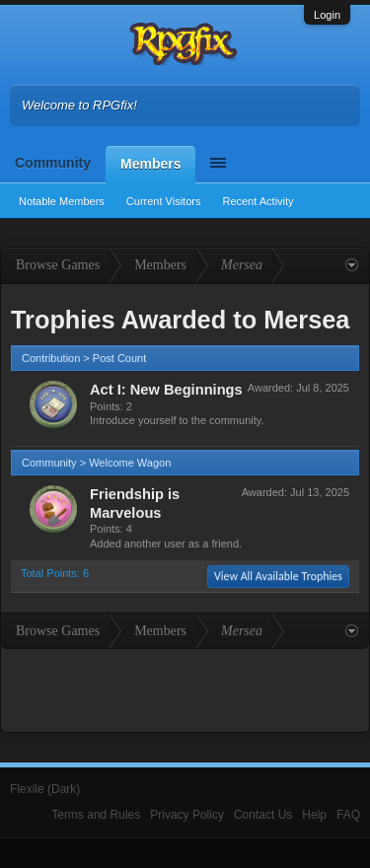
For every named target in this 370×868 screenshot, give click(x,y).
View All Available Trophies (278, 576)
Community (53, 163)
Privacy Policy (187, 815)
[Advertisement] (185, 688)
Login (327, 15)
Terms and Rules (96, 815)
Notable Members (62, 201)
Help (314, 815)
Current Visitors (164, 201)
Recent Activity (258, 201)
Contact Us (263, 815)
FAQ (348, 815)
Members (150, 164)
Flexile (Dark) (45, 789)
